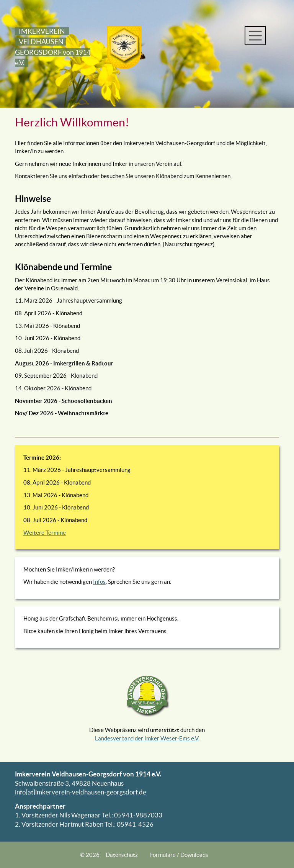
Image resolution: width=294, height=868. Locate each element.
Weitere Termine (45, 533)
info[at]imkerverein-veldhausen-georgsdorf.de (81, 792)
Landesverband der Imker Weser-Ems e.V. (147, 738)
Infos (99, 582)
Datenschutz (122, 855)
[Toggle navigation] (255, 36)
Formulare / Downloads (179, 855)
